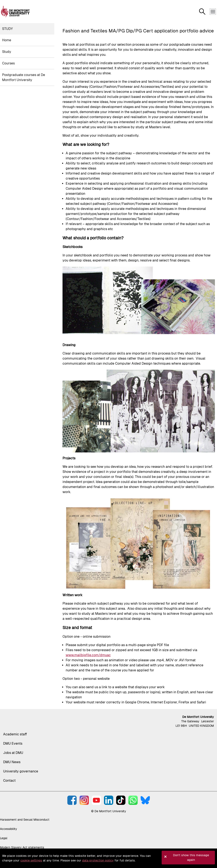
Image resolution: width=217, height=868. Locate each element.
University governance (21, 771)
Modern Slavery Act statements (22, 847)
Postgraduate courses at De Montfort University (24, 77)
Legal (4, 838)
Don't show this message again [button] (191, 857)
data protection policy (98, 860)
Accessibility (9, 829)
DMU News (12, 762)
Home (7, 40)
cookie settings (31, 860)
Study (7, 29)
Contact (9, 781)
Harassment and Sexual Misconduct (25, 820)
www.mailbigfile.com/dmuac (88, 655)
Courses (8, 63)
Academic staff (15, 734)
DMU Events (13, 743)
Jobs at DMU (13, 753)
